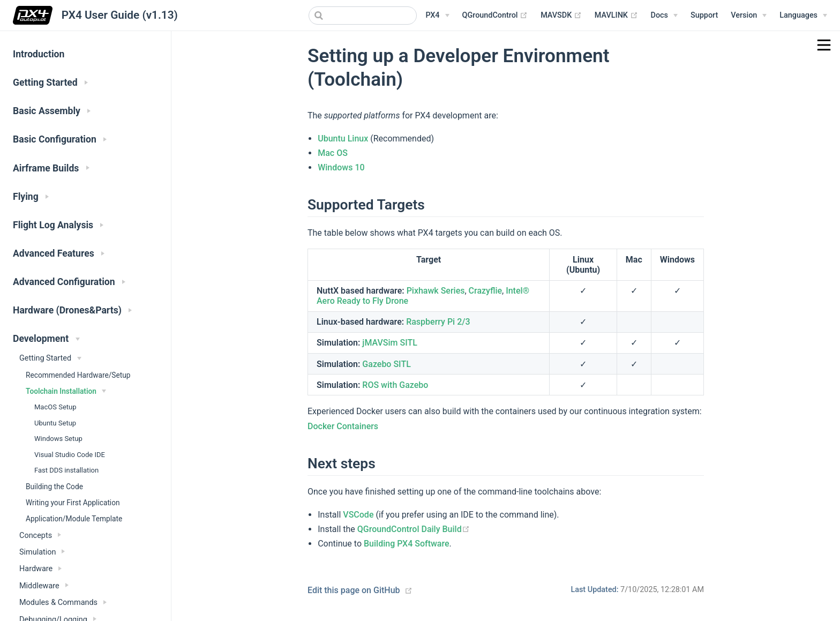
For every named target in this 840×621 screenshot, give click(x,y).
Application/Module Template (74, 519)
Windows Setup (58, 439)
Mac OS (333, 153)
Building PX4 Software (407, 544)
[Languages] (803, 16)
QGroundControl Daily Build (414, 529)
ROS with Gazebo (395, 385)
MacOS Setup (55, 407)
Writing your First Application (73, 503)
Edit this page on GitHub (354, 590)
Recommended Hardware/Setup (78, 375)
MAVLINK (616, 16)
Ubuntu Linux (343, 139)
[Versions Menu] (749, 16)
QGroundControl (495, 16)
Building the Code (54, 487)
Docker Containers (343, 426)
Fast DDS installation (66, 470)
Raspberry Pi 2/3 (438, 322)
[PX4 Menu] (437, 16)
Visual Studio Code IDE (70, 455)
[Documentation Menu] (664, 16)
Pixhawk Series (436, 291)
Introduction (39, 54)
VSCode (358, 515)
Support (704, 15)
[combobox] (363, 16)
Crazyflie (485, 291)
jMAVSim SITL (390, 343)
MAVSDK (561, 16)
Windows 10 (341, 167)
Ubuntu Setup (55, 423)
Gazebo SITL (386, 364)
